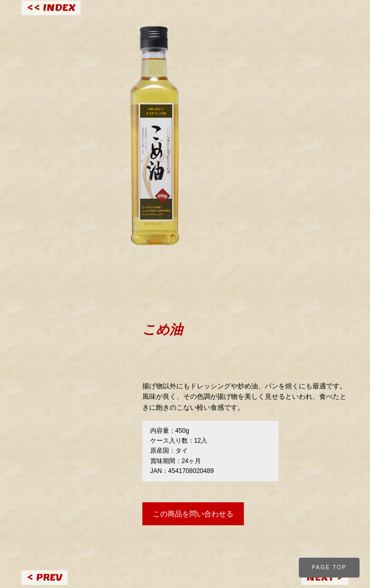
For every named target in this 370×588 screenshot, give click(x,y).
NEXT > (325, 577)
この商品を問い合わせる (193, 514)
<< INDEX (51, 8)
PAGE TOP (329, 567)
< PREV (44, 577)
